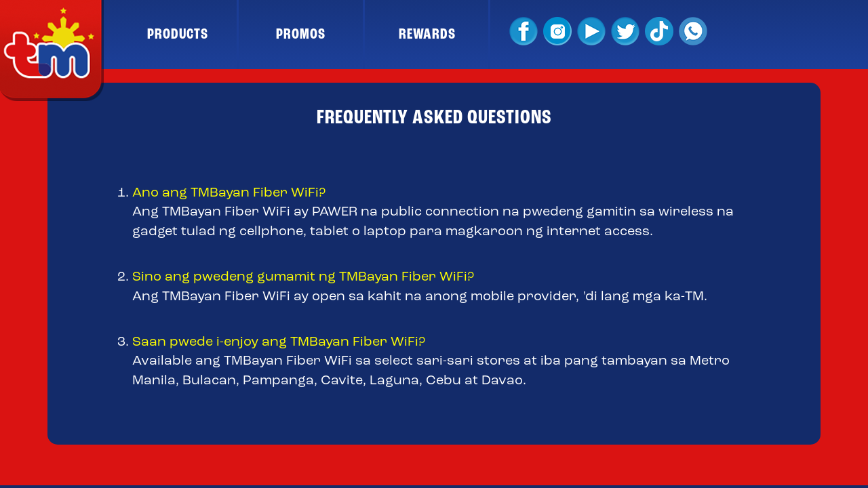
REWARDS (427, 35)
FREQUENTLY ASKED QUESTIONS (434, 118)
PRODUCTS (178, 35)
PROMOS (301, 35)
